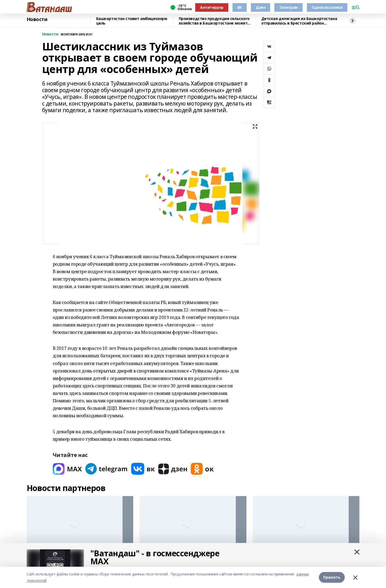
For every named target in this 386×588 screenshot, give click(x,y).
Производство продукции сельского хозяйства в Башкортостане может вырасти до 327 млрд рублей (214, 21)
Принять (332, 577)
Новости (37, 19)
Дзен (261, 7)
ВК (240, 7)
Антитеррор (212, 7)
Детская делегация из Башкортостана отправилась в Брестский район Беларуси (299, 21)
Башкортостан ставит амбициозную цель (132, 21)
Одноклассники (327, 7)
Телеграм (289, 7)
